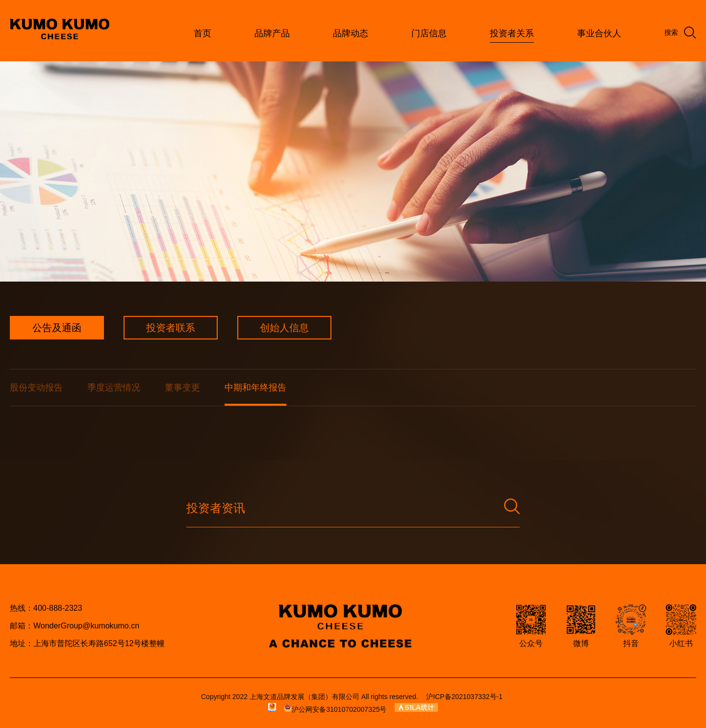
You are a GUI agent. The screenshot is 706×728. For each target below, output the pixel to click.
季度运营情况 (114, 388)
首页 (202, 33)
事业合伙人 (599, 33)
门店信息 (429, 33)
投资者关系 (512, 33)
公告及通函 (57, 328)
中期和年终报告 (255, 388)
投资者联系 (171, 328)
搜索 (680, 33)
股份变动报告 (36, 388)
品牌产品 (272, 33)
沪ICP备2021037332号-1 (464, 697)
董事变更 (182, 388)
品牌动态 (351, 33)
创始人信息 (284, 328)
